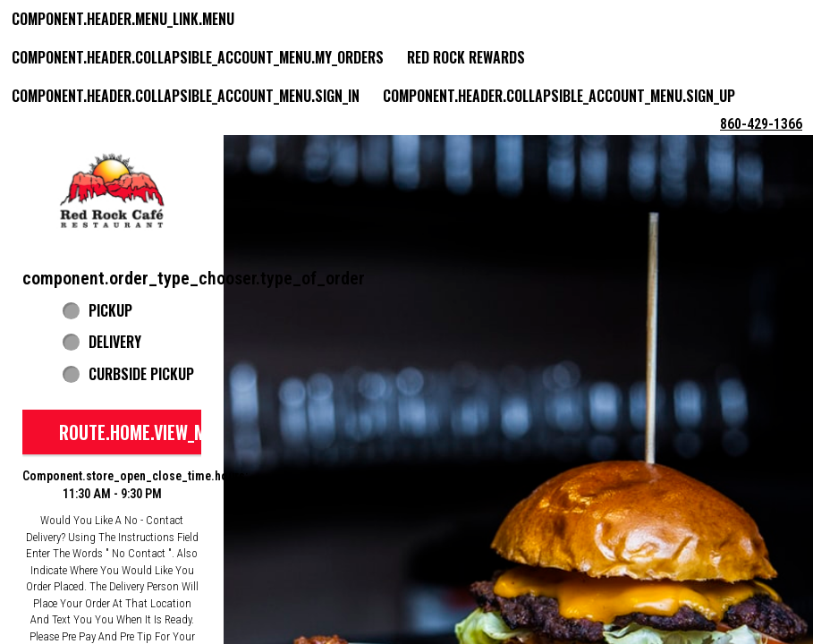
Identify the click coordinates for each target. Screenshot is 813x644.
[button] (112, 191)
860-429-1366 (761, 124)
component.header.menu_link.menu (123, 19)
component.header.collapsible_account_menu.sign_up (559, 96)
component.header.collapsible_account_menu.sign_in (186, 96)
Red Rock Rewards (466, 57)
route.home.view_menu (147, 432)
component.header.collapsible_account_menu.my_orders (198, 57)
